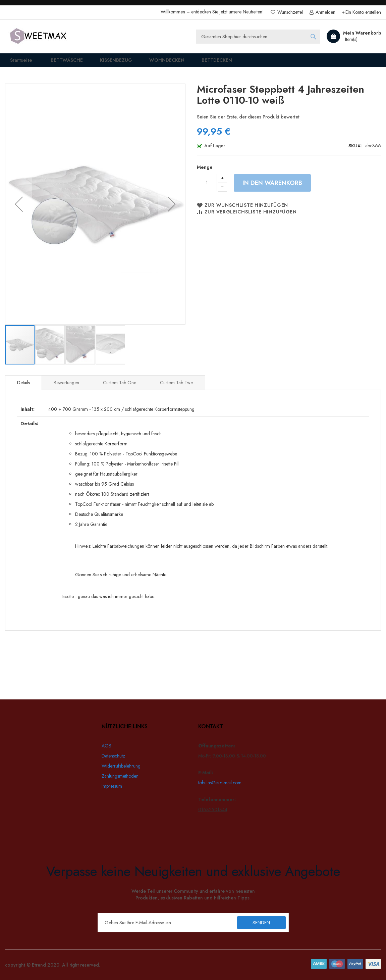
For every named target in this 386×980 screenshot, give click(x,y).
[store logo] (39, 37)
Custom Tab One (120, 387)
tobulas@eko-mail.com (220, 783)
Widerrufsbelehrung (121, 766)
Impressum (112, 786)
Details (23, 387)
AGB (106, 746)
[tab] (23, 387)
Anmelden (325, 12)
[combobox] (258, 37)
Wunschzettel (289, 12)
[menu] (193, 62)
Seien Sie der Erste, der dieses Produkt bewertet (248, 121)
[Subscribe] (261, 923)
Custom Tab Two (177, 387)
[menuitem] (61, 62)
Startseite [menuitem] (17, 62)
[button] (19, 209)
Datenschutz (113, 756)
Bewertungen (66, 387)
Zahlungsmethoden (120, 776)
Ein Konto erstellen (363, 12)
